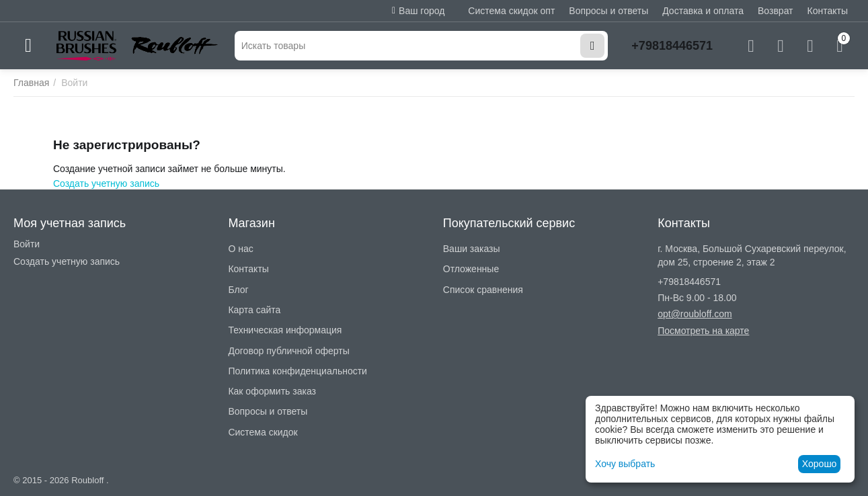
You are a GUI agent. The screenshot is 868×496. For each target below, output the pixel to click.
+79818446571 (672, 46)
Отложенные (471, 269)
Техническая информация (285, 330)
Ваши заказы (472, 249)
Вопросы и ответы (608, 11)
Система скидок (263, 432)
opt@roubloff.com (695, 314)
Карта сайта (254, 310)
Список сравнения (483, 290)
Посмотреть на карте (703, 331)
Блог (238, 290)
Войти (27, 244)
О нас (240, 249)
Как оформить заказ (272, 391)
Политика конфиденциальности (298, 371)
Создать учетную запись (106, 183)
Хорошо (820, 464)
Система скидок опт (511, 11)
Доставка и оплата (703, 11)
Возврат (776, 11)
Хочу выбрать (625, 464)
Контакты (828, 11)
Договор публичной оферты (288, 351)
